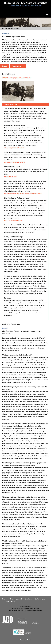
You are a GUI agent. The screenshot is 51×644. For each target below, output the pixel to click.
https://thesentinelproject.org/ (13, 220)
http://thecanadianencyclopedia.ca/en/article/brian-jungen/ (23, 194)
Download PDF (18, 66)
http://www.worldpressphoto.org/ (14, 162)
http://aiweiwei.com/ (10, 177)
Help (11, 599)
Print (4, 66)
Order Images (40, 599)
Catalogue (28, 599)
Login (4, 599)
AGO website (10, 602)
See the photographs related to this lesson (17, 78)
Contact (19, 599)
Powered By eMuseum (25, 640)
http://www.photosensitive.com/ (14, 148)
